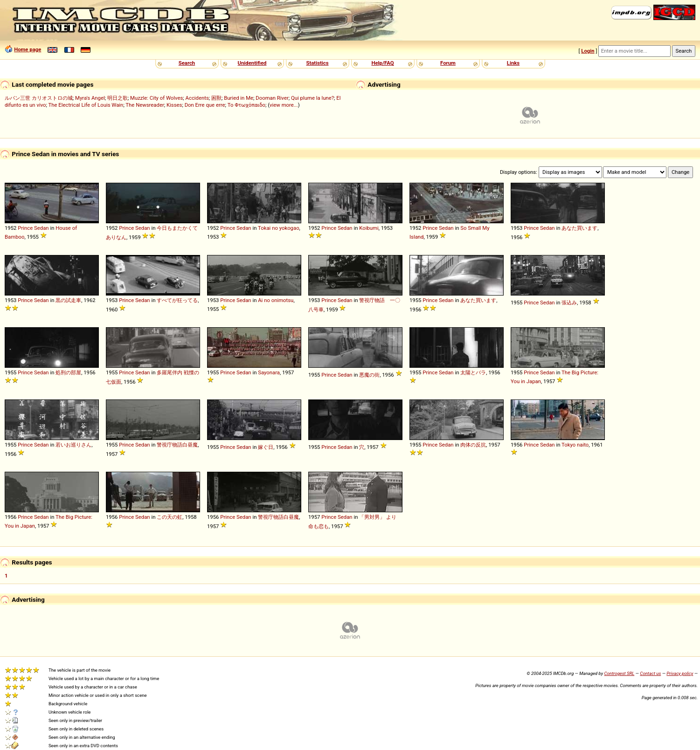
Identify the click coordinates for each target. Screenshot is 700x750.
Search (187, 63)
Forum (448, 63)
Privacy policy (680, 673)
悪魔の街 (369, 375)
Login (588, 51)
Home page (28, 49)
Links (513, 63)
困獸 (216, 98)
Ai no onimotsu (276, 300)
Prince (25, 228)
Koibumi (369, 228)
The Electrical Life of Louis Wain (86, 105)
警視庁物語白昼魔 (177, 445)
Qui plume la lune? (312, 98)
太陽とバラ (473, 372)
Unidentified (252, 63)
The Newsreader (145, 105)
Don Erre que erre (205, 105)
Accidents (197, 98)
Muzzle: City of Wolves (156, 98)
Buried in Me (239, 98)
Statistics (317, 63)
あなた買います (579, 228)
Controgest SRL (619, 673)
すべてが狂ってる (177, 300)
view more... (284, 105)
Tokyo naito (575, 445)
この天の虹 (170, 517)
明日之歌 (118, 98)
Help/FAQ (382, 63)
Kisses (174, 105)
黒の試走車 (68, 300)
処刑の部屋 (68, 372)
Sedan (42, 228)
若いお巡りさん (73, 445)
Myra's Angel (90, 98)
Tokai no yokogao (279, 228)
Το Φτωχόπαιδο (246, 105)
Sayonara (269, 372)
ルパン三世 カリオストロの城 (39, 98)
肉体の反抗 (473, 445)
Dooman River (272, 98)
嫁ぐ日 (266, 447)
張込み (569, 303)
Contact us (650, 673)
